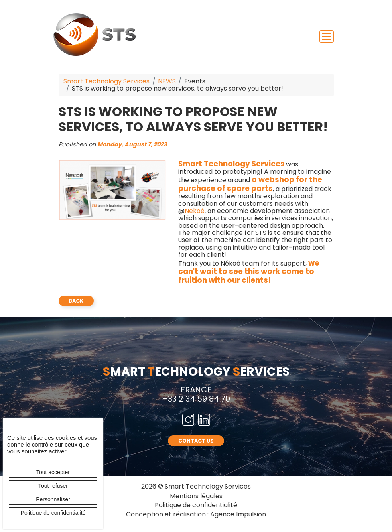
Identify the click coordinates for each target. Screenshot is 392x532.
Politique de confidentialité (196, 505)
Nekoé (195, 211)
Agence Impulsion (238, 514)
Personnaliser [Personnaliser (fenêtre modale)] (53, 499)
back (76, 301)
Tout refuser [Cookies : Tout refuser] (53, 486)
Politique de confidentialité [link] (53, 513)
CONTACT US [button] (196, 441)
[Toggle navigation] (327, 36)
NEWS (167, 81)
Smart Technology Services (106, 81)
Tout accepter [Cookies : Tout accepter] (53, 472)
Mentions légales (196, 496)
